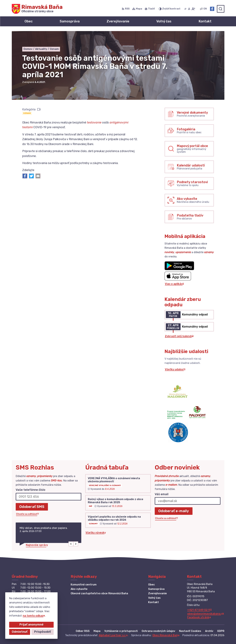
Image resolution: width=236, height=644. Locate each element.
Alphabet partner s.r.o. (114, 635)
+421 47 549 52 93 (199, 610)
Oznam (27, 113)
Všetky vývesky (96, 533)
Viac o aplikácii (174, 284)
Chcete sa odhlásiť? (27, 514)
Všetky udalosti (175, 369)
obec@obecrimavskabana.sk (206, 614)
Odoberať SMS (32, 507)
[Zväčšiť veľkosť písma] (193, 9)
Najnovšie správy (37, 545)
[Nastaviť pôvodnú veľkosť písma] (189, 9)
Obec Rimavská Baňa (166, 635)
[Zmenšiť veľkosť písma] (185, 9)
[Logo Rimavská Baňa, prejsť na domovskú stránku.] (37, 9)
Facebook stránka (199, 617)
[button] (71, 544)
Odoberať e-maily (174, 511)
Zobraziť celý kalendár (179, 336)
